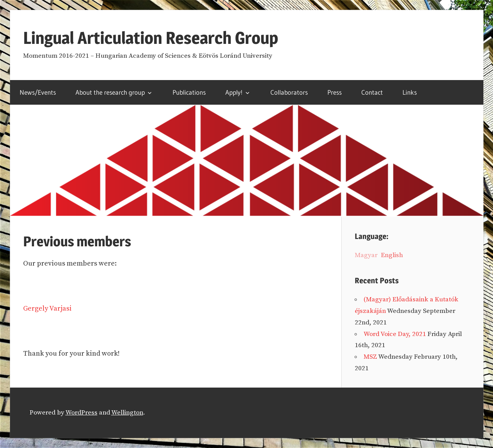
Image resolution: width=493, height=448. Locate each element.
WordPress (81, 413)
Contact (372, 92)
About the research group (110, 92)
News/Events (38, 92)
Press (335, 92)
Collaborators (289, 92)
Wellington (127, 413)
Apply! (234, 92)
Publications (189, 92)
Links (410, 92)
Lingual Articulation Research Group (151, 38)
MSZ (370, 357)
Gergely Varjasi (47, 308)
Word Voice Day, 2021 (395, 334)
